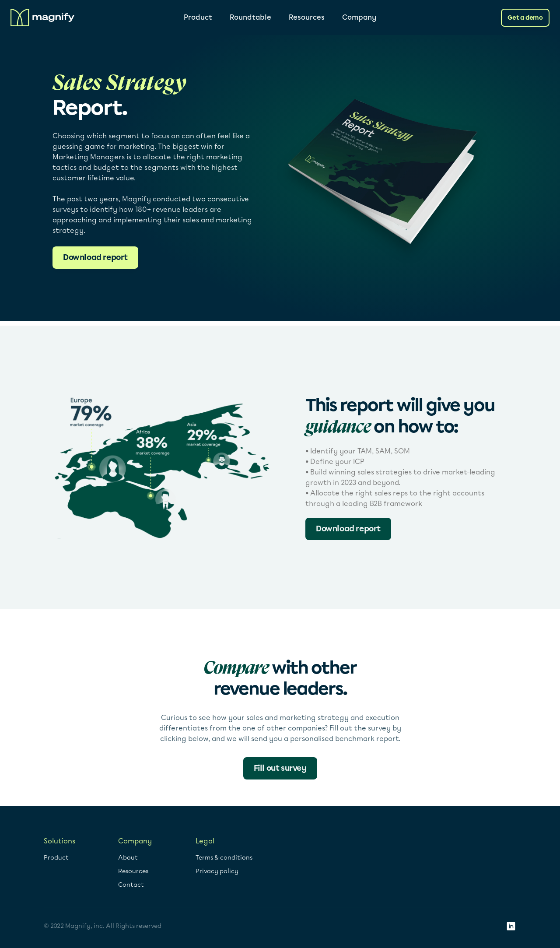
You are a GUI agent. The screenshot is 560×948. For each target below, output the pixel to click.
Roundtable (250, 17)
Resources (307, 17)
